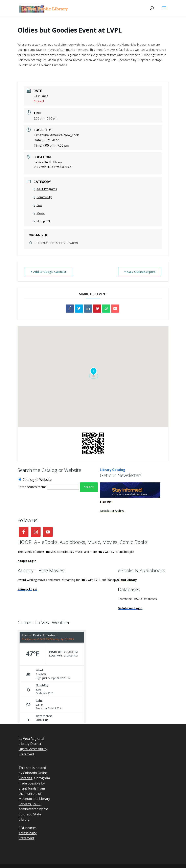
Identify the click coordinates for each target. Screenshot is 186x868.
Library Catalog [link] (113, 470)
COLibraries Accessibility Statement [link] (28, 833)
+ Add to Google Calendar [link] (49, 272)
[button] (164, 11)
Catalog (26, 480)
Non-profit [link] (42, 221)
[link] (44, 8)
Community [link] (43, 197)
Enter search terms (32, 487)
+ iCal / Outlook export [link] (140, 272)
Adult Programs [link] (45, 189)
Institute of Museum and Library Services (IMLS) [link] (34, 799)
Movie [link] (39, 213)
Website (43, 480)
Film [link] (38, 205)
